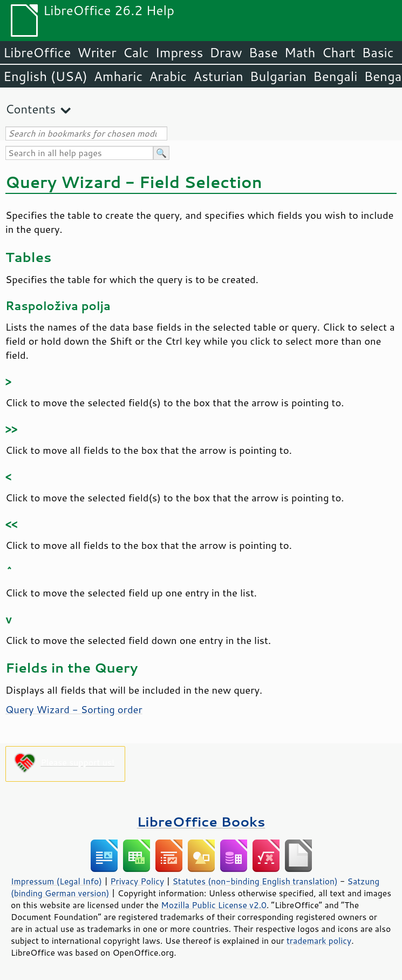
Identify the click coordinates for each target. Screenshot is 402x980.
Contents (30, 109)
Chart (338, 52)
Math (300, 52)
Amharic (118, 76)
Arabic (168, 76)
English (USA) (45, 76)
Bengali (335, 76)
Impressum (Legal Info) (56, 881)
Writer (97, 52)
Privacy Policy (137, 881)
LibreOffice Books (201, 821)
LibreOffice (37, 52)
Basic (377, 52)
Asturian (218, 76)
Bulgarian (278, 76)
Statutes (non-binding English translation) (255, 881)
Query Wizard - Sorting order (74, 709)
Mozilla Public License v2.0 (214, 905)
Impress (179, 52)
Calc (136, 52)
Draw (226, 52)
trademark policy (319, 941)
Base (263, 52)
